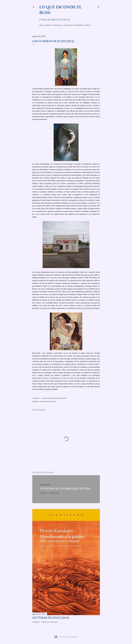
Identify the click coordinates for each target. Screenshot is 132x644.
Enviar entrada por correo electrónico (54, 398)
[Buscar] (98, 6)
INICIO (42, 25)
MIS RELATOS (69, 25)
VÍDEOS (88, 25)
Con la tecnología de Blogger (66, 637)
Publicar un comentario (49, 622)
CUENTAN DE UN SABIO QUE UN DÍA (65, 489)
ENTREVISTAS (79, 25)
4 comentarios (54, 493)
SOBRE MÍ (48, 25)
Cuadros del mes (45, 401)
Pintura (54, 401)
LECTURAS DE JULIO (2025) (51, 618)
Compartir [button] (36, 398)
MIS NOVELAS (58, 25)
